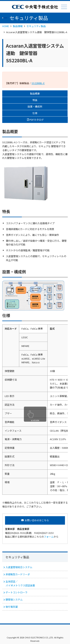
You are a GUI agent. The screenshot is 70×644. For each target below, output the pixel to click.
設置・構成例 (35, 106)
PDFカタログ (37, 120)
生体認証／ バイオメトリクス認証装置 (20, 583)
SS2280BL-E (38, 83)
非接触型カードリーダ (18, 574)
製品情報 (18, 26)
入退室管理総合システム (19, 567)
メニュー (64, 7)
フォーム (49, 537)
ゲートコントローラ (17, 592)
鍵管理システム (14, 599)
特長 (35, 100)
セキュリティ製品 (36, 26)
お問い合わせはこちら (37, 520)
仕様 (35, 113)
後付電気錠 (12, 607)
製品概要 (35, 93)
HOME (6, 26)
